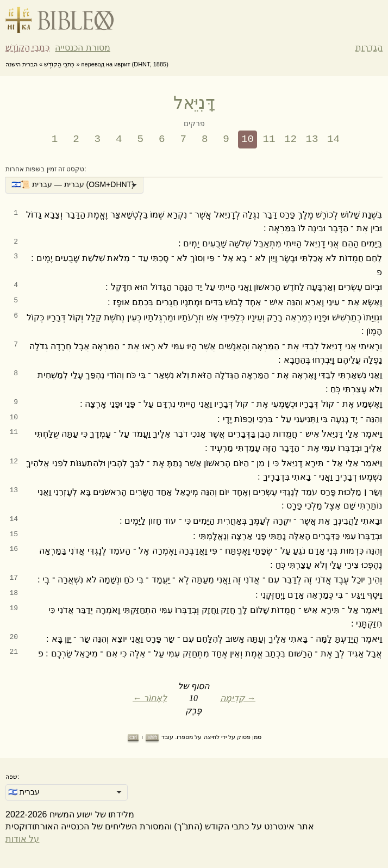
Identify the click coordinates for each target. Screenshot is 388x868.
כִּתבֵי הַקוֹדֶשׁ (27, 48)
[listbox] (74, 185)
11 (269, 139)
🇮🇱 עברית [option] (24, 792)
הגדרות (369, 48)
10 (248, 139)
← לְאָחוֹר (150, 698)
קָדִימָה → (238, 698)
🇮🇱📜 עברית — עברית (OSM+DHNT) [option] (73, 184)
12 (290, 139)
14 (333, 139)
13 (312, 139)
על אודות (22, 839)
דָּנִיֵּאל (194, 103)
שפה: (12, 777)
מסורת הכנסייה (82, 48)
